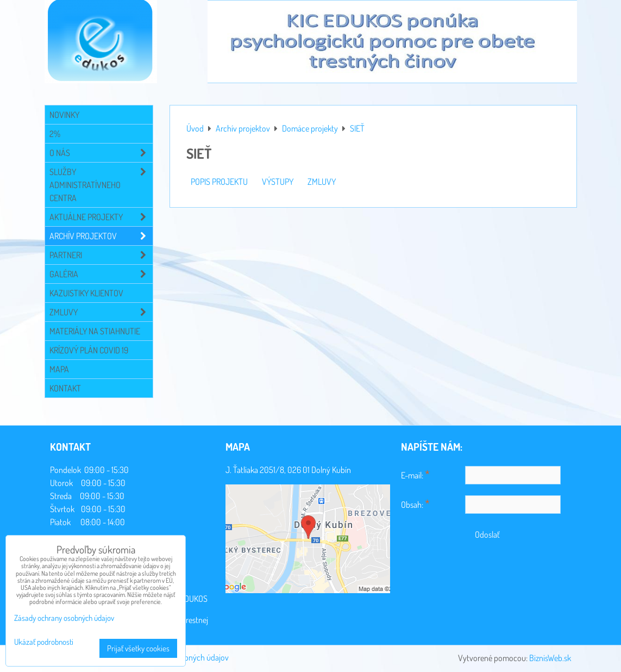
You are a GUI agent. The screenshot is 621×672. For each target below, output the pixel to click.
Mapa (59, 369)
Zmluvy (101, 312)
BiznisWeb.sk (550, 658)
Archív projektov (101, 236)
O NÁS (101, 153)
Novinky (64, 115)
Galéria (101, 274)
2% (55, 134)
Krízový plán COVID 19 (89, 350)
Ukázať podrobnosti (44, 642)
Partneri (101, 255)
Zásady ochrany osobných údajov (64, 618)
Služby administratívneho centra (101, 185)
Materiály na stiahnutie (95, 331)
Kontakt (65, 388)
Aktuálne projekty (101, 217)
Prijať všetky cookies (138, 648)
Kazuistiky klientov (86, 293)
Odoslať (487, 534)
